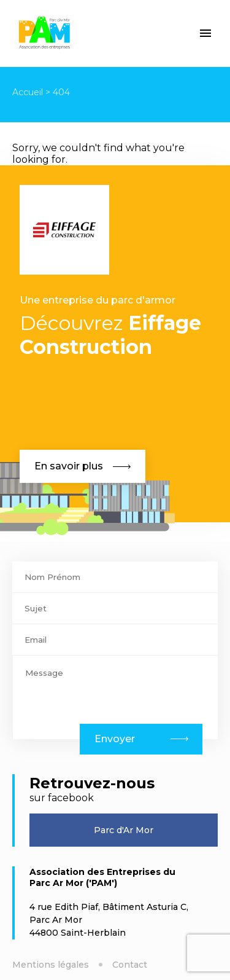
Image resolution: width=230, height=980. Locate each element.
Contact (130, 965)
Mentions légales (51, 965)
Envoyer (115, 739)
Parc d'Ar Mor (124, 830)
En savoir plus (82, 466)
